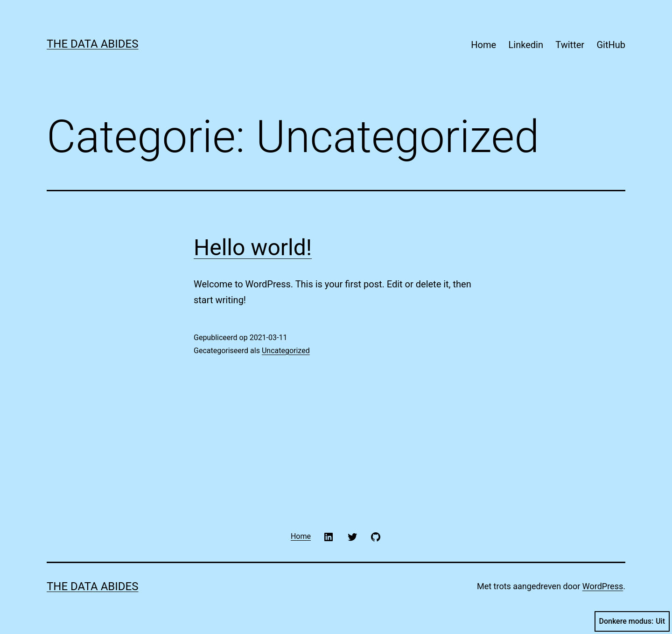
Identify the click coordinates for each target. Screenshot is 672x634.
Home (483, 45)
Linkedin (526, 45)
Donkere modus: (632, 621)
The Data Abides (92, 44)
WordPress (603, 586)
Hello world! (253, 247)
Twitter (570, 45)
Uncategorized (286, 351)
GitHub (611, 45)
